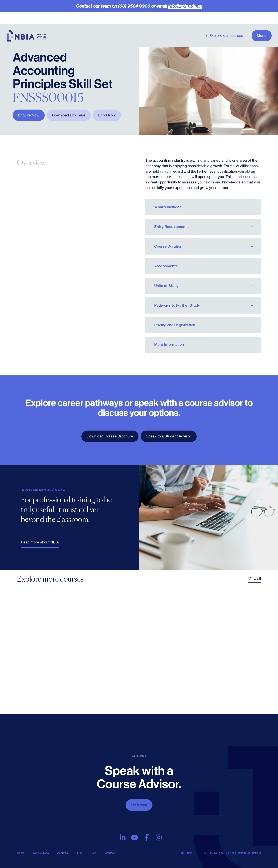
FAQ (80, 853)
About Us (63, 853)
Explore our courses (226, 36)
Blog (94, 853)
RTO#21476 (188, 853)
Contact (110, 853)
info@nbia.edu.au (185, 6)
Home (21, 853)
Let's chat (139, 805)
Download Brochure (69, 115)
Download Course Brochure (110, 436)
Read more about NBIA (40, 542)
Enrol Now (107, 115)
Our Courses (41, 853)
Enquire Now (29, 115)
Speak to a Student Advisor (169, 436)
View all (255, 579)
